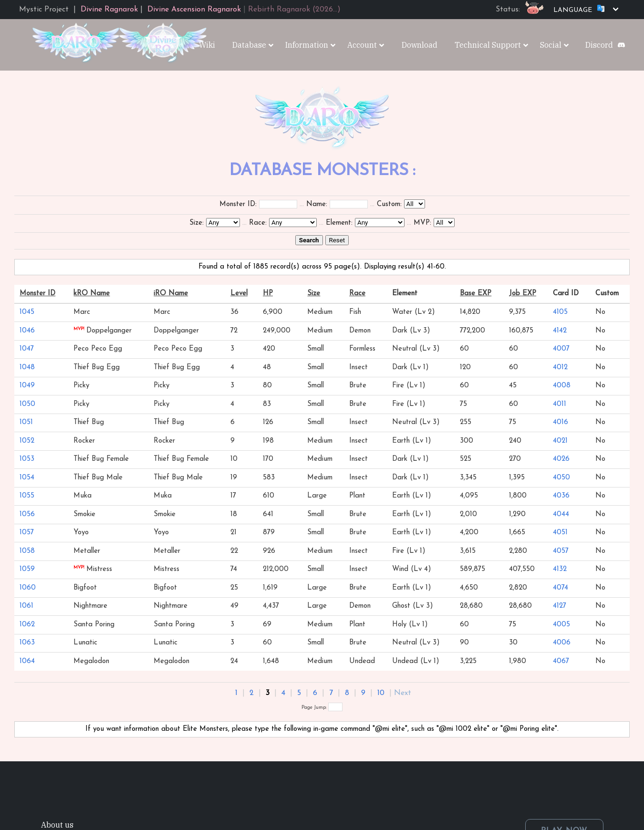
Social (551, 45)
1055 (27, 496)
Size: (197, 223)
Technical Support (488, 45)
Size (314, 294)
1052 (27, 441)
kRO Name (92, 294)
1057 (27, 533)
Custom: (389, 204)
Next (403, 693)
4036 (561, 496)
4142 (560, 331)
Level (239, 294)
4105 (560, 312)
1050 (27, 404)
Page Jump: (322, 708)
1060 (28, 588)
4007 (561, 349)
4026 (561, 459)
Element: (339, 223)
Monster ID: (238, 204)
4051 (560, 533)
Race (357, 294)
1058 (27, 551)
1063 (27, 643)
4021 (560, 441)
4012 (560, 368)
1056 (27, 514)
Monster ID (37, 294)
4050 (561, 478)
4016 (561, 422)
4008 (562, 386)
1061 (26, 606)
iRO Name (171, 294)
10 (381, 693)
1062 (27, 625)
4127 (560, 606)
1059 (27, 569)
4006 (562, 643)
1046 (27, 331)
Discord (599, 45)
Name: (317, 204)
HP (268, 294)
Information (307, 45)
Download (420, 45)
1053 (27, 459)
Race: (258, 223)
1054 (27, 478)
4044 (561, 514)
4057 (561, 551)
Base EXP (476, 294)
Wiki (207, 45)
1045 (27, 312)
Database (249, 45)
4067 (561, 661)
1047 (27, 349)
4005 (561, 625)
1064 (27, 661)
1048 (27, 368)
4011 (560, 404)
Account (362, 45)
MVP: (422, 223)
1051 (26, 422)
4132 (560, 569)
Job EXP (523, 294)
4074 (561, 588)
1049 (27, 386)
